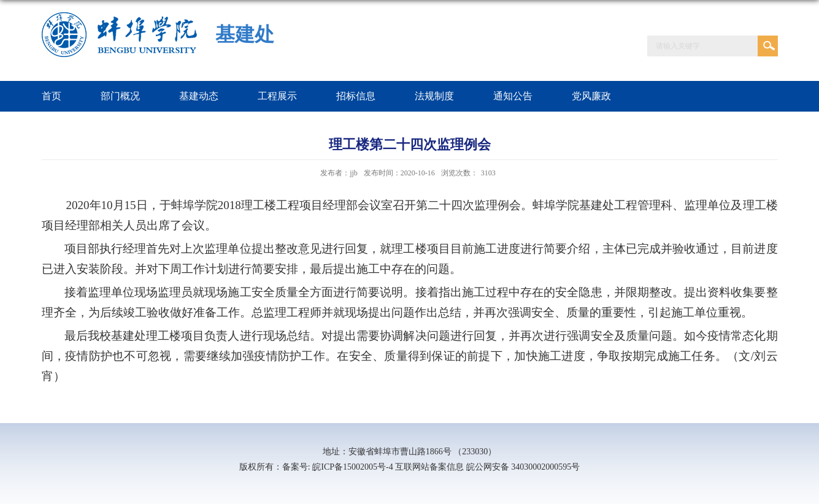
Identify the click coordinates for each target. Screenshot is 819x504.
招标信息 (356, 96)
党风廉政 (591, 96)
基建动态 (199, 96)
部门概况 (120, 96)
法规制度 (434, 96)
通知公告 (513, 96)
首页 (52, 96)
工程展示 (277, 96)
